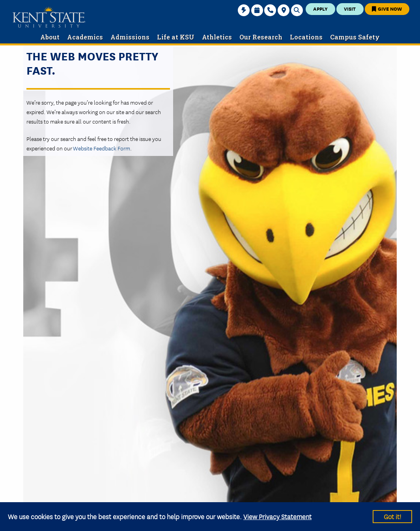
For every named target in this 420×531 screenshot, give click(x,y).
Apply (320, 8)
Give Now (387, 8)
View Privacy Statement (277, 516)
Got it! (392, 516)
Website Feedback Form (102, 148)
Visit (350, 8)
